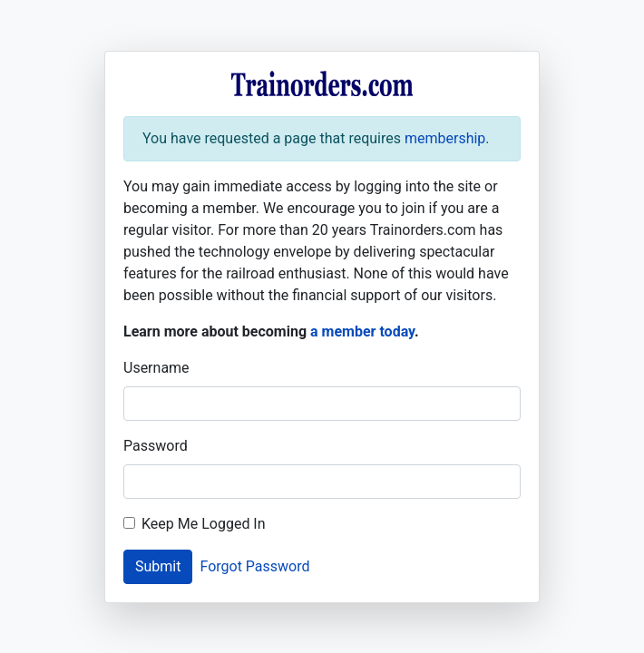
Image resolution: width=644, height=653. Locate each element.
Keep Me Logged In (204, 524)
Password (156, 446)
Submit (158, 566)
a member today (362, 331)
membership (445, 138)
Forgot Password (254, 566)
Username (156, 368)
